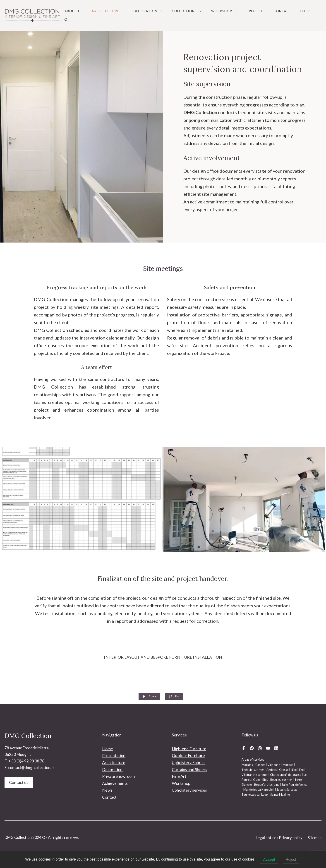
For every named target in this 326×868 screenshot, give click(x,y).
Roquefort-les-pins (267, 785)
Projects (256, 11)
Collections (189, 11)
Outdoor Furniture (188, 755)
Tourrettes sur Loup (255, 795)
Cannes (260, 765)
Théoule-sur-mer (253, 770)
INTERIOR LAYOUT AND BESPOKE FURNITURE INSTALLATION (163, 657)
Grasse (284, 770)
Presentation (114, 755)
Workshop (227, 11)
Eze (301, 770)
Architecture (110, 11)
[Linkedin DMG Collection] (276, 748)
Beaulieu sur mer (281, 780)
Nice (294, 770)
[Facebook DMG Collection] (244, 748)
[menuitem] (305, 11)
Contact (283, 11)
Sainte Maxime (280, 795)
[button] (66, 20)
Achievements (115, 783)
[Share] (149, 696)
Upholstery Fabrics (189, 762)
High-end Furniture (189, 749)
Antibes (272, 770)
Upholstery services (189, 790)
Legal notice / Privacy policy (279, 838)
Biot (265, 780)
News (107, 790)
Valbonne (274, 765)
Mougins (247, 765)
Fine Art (179, 776)
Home (108, 749)
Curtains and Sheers (189, 769)
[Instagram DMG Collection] (260, 748)
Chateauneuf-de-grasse (286, 775)
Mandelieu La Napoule (258, 790)
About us (74, 11)
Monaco (288, 765)
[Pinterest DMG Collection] (252, 748)
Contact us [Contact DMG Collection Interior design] (19, 782)
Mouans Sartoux (286, 790)
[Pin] (174, 696)
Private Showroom (118, 776)
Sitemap (315, 838)
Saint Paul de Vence (294, 785)
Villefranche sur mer (255, 775)
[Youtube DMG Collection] (268, 748)
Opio (256, 780)
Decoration (150, 11)
